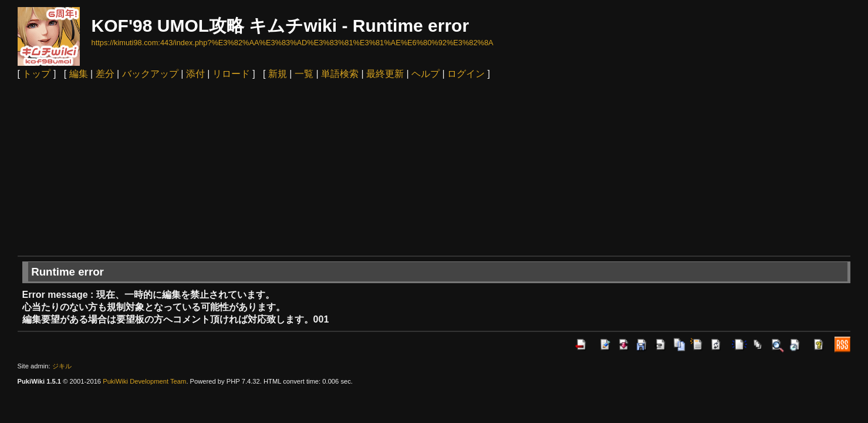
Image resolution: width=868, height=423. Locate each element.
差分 (105, 74)
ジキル (62, 366)
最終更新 (385, 74)
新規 (278, 74)
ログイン (466, 74)
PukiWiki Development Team (144, 381)
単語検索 (340, 74)
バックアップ (150, 74)
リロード (231, 74)
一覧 (304, 74)
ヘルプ (425, 74)
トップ (36, 74)
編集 (79, 74)
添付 (195, 74)
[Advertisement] (434, 167)
